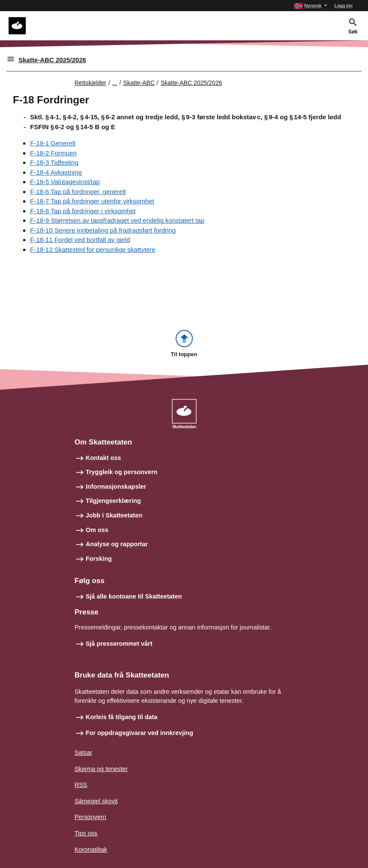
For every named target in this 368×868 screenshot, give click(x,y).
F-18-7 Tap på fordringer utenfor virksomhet (92, 201)
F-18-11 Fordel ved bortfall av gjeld (80, 240)
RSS (81, 785)
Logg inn (344, 6)
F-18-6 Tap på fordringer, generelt (78, 192)
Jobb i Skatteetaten (114, 515)
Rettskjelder (91, 83)
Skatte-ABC (139, 83)
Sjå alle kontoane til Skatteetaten (134, 596)
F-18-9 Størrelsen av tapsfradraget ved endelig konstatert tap (117, 220)
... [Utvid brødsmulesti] (115, 83)
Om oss (97, 530)
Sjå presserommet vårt (119, 644)
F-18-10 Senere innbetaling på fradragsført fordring (103, 230)
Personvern (91, 817)
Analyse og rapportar (117, 544)
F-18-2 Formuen (53, 153)
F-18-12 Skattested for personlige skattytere (93, 250)
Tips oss (86, 833)
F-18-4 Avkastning (56, 172)
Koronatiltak (91, 850)
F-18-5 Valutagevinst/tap (65, 182)
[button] (310, 6)
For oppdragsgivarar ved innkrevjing (140, 733)
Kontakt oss (103, 458)
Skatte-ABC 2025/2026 (52, 60)
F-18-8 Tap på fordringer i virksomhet (83, 211)
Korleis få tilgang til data (122, 717)
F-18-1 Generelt (53, 143)
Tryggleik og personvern (122, 472)
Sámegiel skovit (96, 801)
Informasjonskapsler (116, 487)
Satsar (84, 753)
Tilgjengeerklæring (113, 501)
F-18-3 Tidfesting (54, 162)
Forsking (99, 559)
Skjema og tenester (101, 769)
